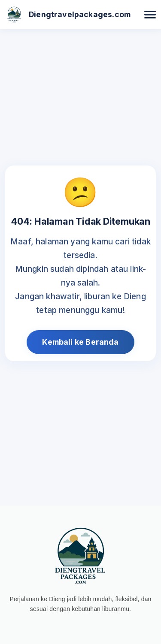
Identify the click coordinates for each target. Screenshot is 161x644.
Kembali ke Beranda (80, 342)
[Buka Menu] (150, 15)
